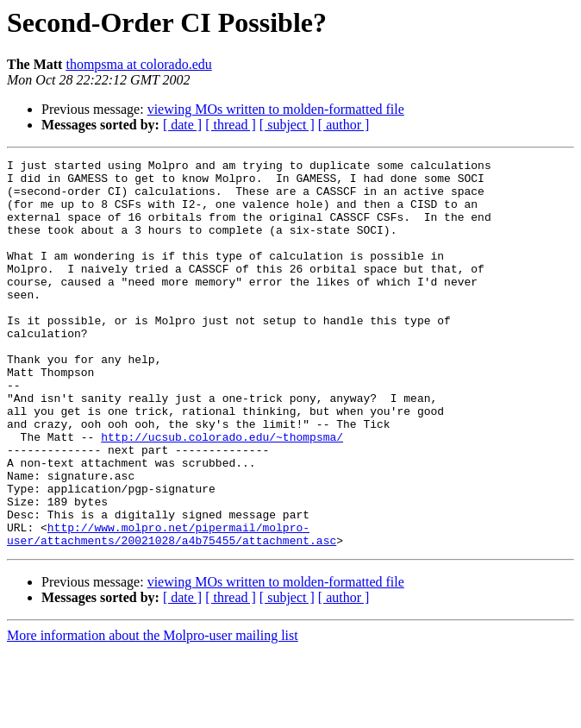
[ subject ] (287, 125)
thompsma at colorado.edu (138, 64)
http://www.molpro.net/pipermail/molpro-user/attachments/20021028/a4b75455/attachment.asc (172, 610)
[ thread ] (231, 125)
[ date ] (182, 125)
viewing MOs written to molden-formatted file (276, 109)
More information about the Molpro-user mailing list (153, 713)
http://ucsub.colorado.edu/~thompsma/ (222, 493)
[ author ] (344, 125)
